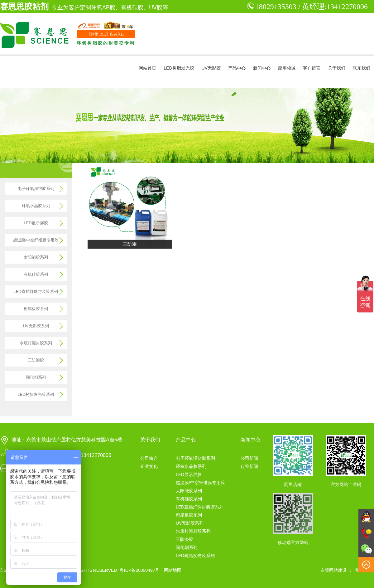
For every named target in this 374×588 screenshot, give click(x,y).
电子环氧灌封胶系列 (36, 189)
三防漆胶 (36, 360)
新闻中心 (262, 68)
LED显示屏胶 (36, 223)
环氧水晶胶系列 (36, 206)
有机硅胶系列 (36, 274)
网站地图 (173, 570)
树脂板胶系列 (36, 309)
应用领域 (287, 68)
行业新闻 (249, 466)
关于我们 (337, 68)
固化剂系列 (36, 377)
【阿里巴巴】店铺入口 (106, 34)
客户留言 (312, 68)
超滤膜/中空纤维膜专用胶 (36, 240)
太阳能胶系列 (36, 257)
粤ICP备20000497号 (140, 570)
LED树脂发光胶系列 (36, 394)
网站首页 (147, 68)
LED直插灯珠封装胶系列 (36, 292)
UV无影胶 (211, 68)
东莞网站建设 (333, 570)
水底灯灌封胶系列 (36, 343)
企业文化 (149, 466)
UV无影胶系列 (36, 326)
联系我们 (362, 68)
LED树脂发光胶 (179, 68)
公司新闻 (249, 458)
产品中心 (237, 68)
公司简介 (149, 458)
